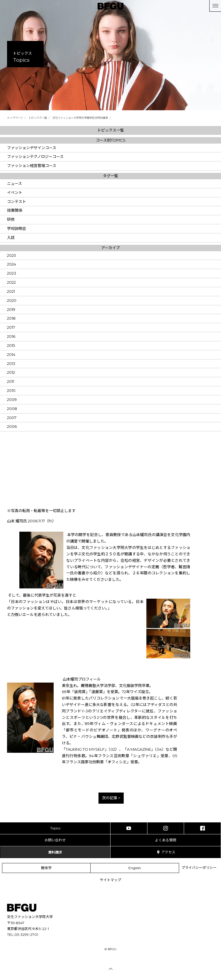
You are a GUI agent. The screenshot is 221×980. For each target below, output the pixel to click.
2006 (12, 426)
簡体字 (46, 868)
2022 (11, 282)
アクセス (166, 852)
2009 (12, 399)
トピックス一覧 (38, 118)
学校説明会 (17, 228)
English (135, 868)
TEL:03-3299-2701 (23, 935)
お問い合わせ (55, 840)
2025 (11, 255)
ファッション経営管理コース (32, 166)
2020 (12, 300)
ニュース (15, 183)
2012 (11, 372)
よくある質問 (166, 840)
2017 (11, 327)
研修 (11, 219)
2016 (11, 336)
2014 (11, 354)
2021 (11, 291)
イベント (15, 192)
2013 (11, 364)
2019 (11, 309)
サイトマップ (110, 880)
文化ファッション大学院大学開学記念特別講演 (80, 118)
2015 (11, 345)
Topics (55, 828)
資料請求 (55, 852)
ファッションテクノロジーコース (35, 156)
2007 (12, 418)
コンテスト (17, 201)
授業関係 (15, 210)
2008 (12, 409)
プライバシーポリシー (199, 868)
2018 (11, 318)
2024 (12, 264)
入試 (11, 237)
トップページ (15, 118)
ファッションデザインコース (32, 148)
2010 (11, 390)
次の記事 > (111, 798)
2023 (12, 273)
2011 (11, 381)
